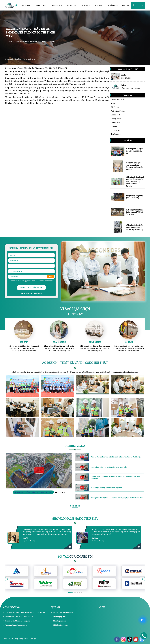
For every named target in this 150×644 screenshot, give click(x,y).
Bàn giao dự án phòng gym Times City (134, 197)
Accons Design (12, 607)
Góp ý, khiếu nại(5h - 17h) (128, 69)
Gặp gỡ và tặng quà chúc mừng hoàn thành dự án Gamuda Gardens (134, 166)
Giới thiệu (25, 5)
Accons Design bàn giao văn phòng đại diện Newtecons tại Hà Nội (116, 457)
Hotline (124, 85)
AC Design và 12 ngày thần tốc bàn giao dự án (134, 151)
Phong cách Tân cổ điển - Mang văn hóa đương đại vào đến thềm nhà (117, 498)
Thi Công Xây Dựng (60, 625)
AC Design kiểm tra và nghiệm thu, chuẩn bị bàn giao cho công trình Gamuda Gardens (135, 181)
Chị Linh (95, 538)
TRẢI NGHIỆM (59, 342)
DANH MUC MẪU (118, 99)
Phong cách (57, 5)
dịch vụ (55, 607)
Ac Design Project (118, 111)
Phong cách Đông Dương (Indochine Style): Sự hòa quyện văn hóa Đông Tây (115, 477)
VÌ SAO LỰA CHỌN (75, 309)
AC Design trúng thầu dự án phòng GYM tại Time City (134, 212)
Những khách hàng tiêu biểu (75, 519)
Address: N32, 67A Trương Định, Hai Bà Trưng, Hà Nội (25, 612)
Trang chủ (9, 59)
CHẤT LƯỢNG (95, 342)
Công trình (41, 5)
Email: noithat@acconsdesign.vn (18, 621)
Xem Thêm (75, 506)
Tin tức (85, 5)
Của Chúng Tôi (75, 557)
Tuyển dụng (113, 5)
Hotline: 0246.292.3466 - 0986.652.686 (19, 617)
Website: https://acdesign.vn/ (16, 625)
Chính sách (116, 115)
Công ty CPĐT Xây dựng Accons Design (20, 639)
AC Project (99, 5)
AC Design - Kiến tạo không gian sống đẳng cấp (109, 467)
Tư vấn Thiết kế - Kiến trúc (63, 612)
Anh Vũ (25, 538)
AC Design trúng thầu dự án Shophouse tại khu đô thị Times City (134, 227)
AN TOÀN (129, 342)
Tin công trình (29, 59)
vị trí (102, 607)
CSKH (123, 75)
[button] (142, 579)
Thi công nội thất (59, 617)
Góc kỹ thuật (72, 5)
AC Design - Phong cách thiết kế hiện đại (106, 488)
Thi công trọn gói (59, 621)
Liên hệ (125, 5)
